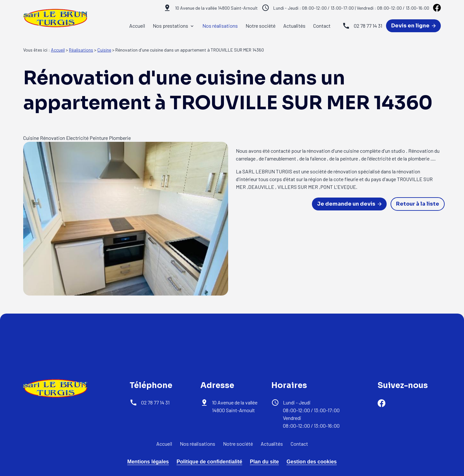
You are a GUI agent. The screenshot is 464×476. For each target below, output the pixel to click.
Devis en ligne (413, 26)
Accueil (137, 26)
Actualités (294, 26)
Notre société (261, 26)
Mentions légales (148, 462)
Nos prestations (170, 26)
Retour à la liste (418, 204)
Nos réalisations (220, 26)
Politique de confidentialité (209, 462)
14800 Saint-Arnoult (216, 8)
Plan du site (265, 462)
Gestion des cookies (312, 462)
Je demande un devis (349, 204)
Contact (322, 26)
